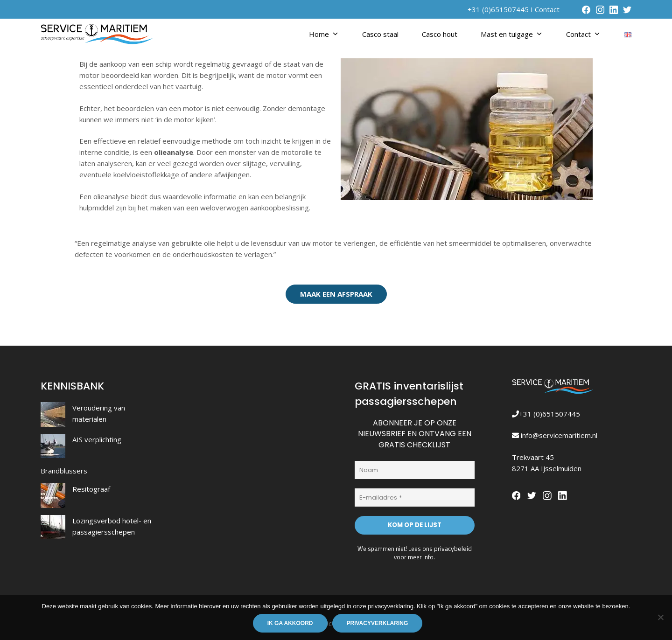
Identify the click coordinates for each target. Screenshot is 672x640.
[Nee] (660, 618)
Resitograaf (91, 489)
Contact (547, 9)
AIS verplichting (97, 439)
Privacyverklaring (378, 624)
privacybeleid (453, 546)
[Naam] (415, 470)
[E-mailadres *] (415, 497)
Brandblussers (64, 471)
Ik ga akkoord (291, 624)
